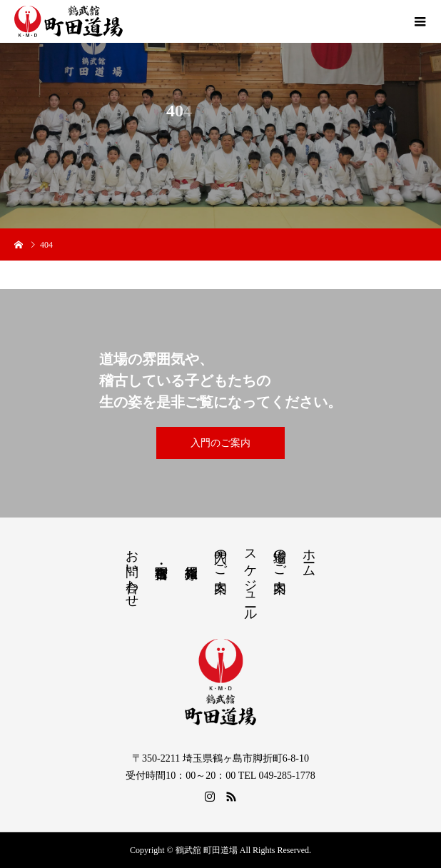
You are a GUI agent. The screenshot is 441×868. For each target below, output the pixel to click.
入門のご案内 (220, 443)
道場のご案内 (280, 556)
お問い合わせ (132, 571)
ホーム (309, 556)
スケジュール (250, 578)
